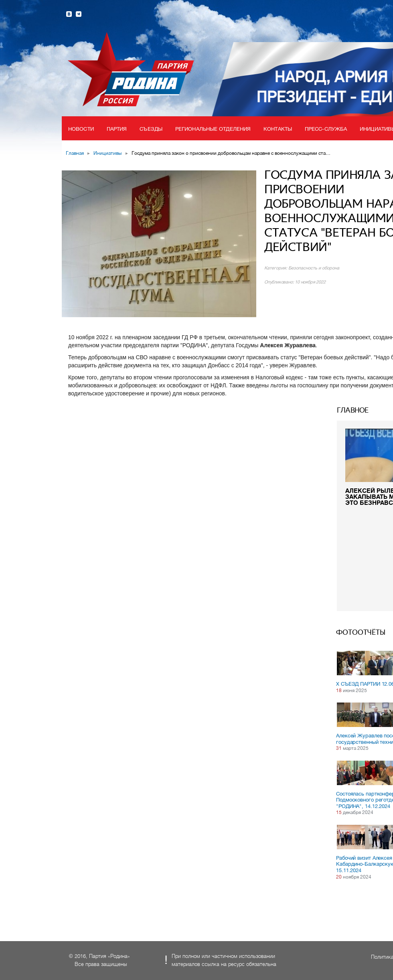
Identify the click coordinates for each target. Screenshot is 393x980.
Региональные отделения (213, 129)
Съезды (151, 129)
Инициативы (108, 153)
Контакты (278, 129)
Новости (81, 129)
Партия (117, 129)
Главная (75, 153)
